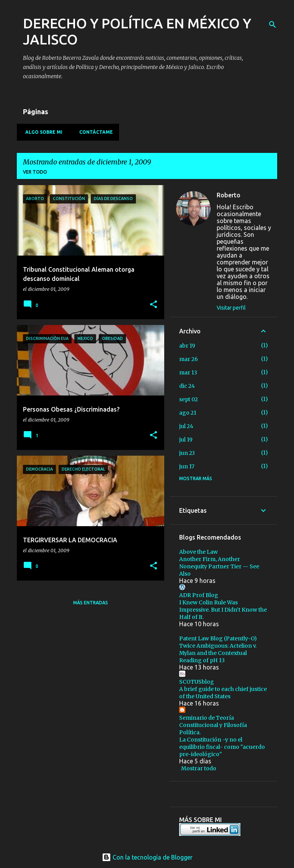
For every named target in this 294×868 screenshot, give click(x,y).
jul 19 (186, 440)
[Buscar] (273, 25)
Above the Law (198, 552)
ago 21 (188, 413)
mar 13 (188, 372)
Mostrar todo (199, 768)
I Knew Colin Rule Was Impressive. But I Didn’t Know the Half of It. (223, 610)
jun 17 (187, 466)
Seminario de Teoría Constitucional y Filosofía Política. (213, 725)
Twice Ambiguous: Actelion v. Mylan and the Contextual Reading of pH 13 (218, 653)
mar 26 (189, 359)
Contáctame (94, 132)
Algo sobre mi (42, 132)
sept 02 (189, 399)
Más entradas (91, 603)
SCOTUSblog (197, 682)
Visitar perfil (231, 308)
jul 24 (186, 426)
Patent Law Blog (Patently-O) (218, 638)
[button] (154, 305)
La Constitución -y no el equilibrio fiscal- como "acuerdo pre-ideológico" (222, 747)
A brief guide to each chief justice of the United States (223, 693)
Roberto (229, 195)
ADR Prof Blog (199, 595)
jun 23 (187, 453)
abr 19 (187, 346)
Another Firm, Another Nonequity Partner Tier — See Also (219, 566)
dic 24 (187, 386)
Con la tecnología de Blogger (147, 857)
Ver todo (35, 172)
